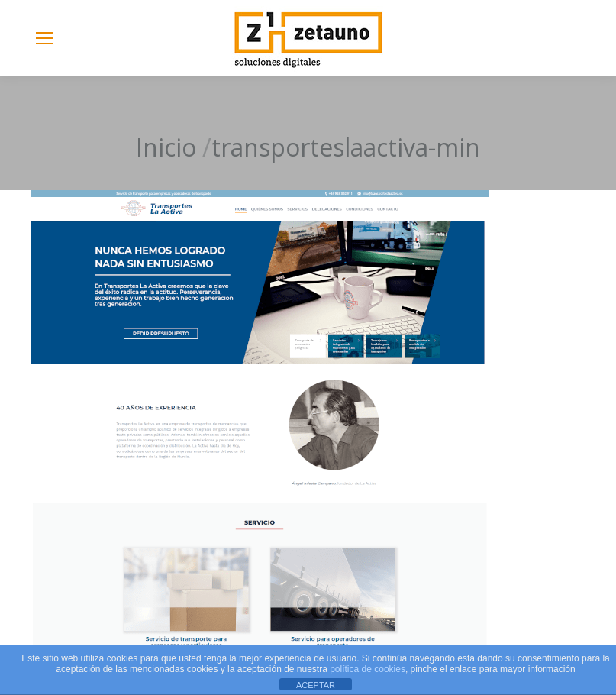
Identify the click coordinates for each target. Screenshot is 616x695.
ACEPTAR (316, 685)
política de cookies (368, 669)
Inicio (166, 147)
